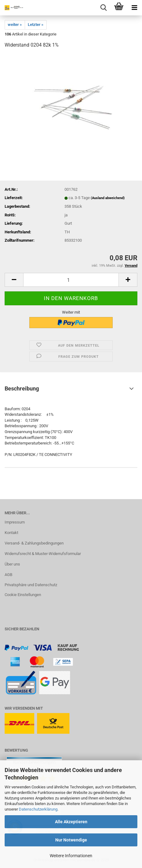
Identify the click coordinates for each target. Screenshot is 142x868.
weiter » (15, 25)
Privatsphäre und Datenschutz (31, 585)
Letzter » (36, 25)
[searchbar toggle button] (103, 8)
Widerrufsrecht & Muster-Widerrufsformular (43, 554)
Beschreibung (22, 388)
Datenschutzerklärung (38, 809)
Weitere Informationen (71, 856)
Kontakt (11, 533)
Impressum (15, 522)
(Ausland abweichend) (108, 198)
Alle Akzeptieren (71, 822)
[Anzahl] (71, 280)
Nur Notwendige (71, 840)
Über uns (12, 564)
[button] (14, 280)
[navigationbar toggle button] (134, 8)
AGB (8, 575)
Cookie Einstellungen (23, 595)
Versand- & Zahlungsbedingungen (34, 543)
